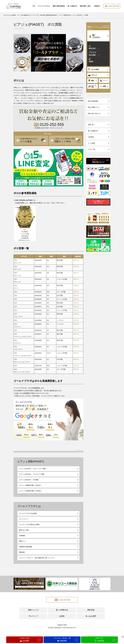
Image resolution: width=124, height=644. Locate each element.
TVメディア (33, 616)
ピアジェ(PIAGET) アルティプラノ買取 (32, 469)
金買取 (62, 616)
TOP (34, 6)
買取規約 (22, 552)
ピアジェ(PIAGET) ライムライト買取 (32, 474)
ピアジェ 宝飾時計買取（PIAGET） (31, 485)
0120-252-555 (112, 6)
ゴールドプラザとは (44, 6)
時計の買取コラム (94, 107)
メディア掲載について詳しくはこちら (98, 202)
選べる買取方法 (72, 6)
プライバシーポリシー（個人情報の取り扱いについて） (37, 558)
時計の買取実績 (93, 101)
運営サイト (23, 541)
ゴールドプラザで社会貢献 (28, 513)
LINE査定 (91, 137)
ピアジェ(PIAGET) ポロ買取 (29, 480)
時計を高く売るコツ (94, 113)
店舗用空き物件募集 (26, 547)
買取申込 (76, 260)
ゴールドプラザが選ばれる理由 (29, 524)
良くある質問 (91, 616)
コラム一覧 (91, 149)
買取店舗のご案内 (85, 6)
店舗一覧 (91, 125)
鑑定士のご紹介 (24, 530)
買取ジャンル (33, 610)
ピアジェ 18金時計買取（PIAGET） (31, 491)
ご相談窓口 (97, 6)
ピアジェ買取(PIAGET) (31, 461)
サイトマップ (23, 519)
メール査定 (91, 143)
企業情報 (22, 536)
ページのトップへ (79, 450)
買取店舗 (91, 610)
